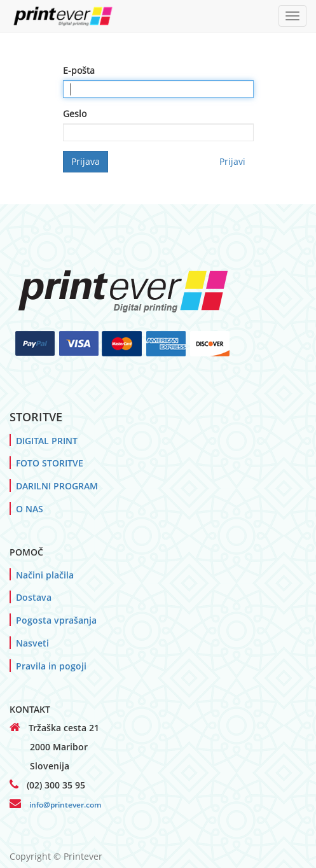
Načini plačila (45, 575)
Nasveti (32, 643)
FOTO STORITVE (50, 463)
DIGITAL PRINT (47, 441)
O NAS (30, 509)
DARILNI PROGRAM (57, 486)
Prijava (86, 161)
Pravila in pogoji (51, 666)
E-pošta (79, 70)
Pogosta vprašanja (56, 620)
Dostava (34, 597)
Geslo (75, 114)
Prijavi (232, 161)
